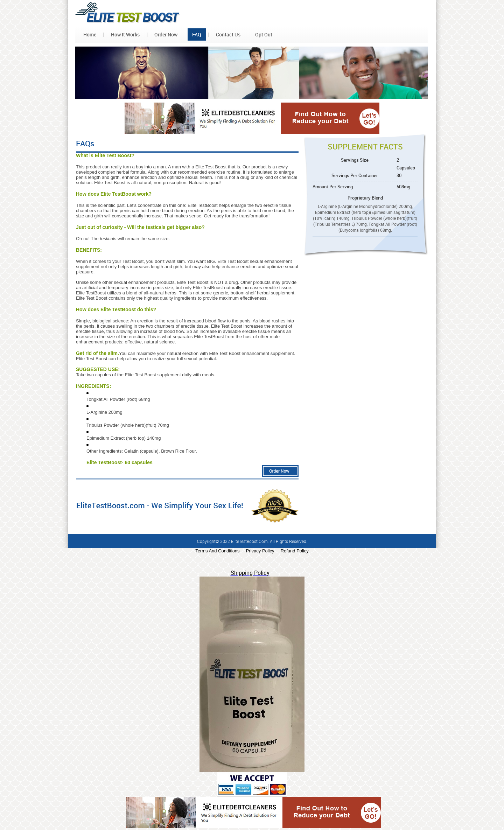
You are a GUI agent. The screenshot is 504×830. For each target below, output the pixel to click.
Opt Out (264, 34)
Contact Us (228, 34)
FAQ (197, 34)
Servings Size (379, 164)
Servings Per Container (375, 175)
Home (90, 34)
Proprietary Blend (365, 198)
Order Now (166, 34)
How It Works (125, 34)
